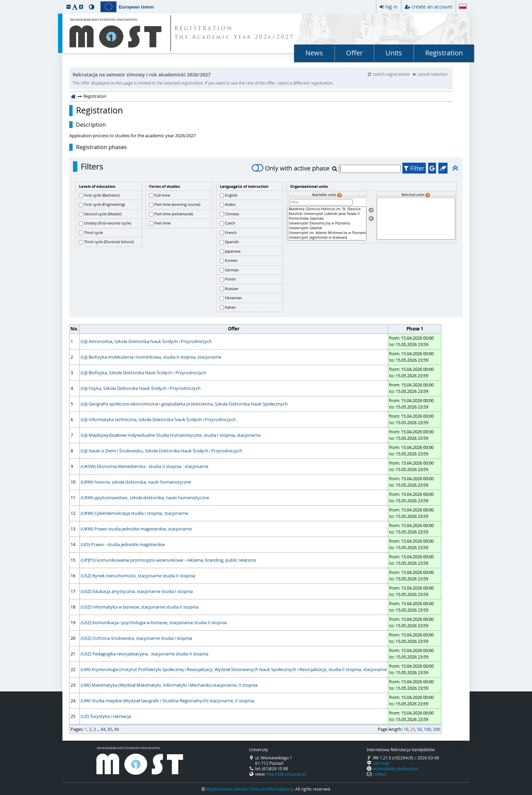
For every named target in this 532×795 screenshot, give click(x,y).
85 (110, 729)
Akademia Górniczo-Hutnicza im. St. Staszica (327, 209)
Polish (230, 279)
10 (406, 729)
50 (419, 729)
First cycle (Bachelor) (102, 195)
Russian (232, 288)
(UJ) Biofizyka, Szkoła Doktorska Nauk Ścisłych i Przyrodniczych (144, 373)
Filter (414, 168)
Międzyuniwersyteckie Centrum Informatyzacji (250, 789)
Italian (230, 307)
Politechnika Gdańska (327, 219)
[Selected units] (416, 219)
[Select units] (371, 210)
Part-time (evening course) (177, 204)
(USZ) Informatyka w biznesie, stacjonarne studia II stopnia (140, 607)
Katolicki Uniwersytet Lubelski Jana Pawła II (327, 214)
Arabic (230, 204)
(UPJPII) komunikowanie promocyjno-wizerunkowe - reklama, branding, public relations (168, 560)
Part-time (163, 223)
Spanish (232, 242)
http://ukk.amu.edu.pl (286, 774)
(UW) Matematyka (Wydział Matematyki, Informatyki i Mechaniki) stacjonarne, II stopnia (169, 685)
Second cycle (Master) (103, 214)
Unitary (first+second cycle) (108, 223)
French (231, 232)
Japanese (233, 251)
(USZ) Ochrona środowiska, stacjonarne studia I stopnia (136, 638)
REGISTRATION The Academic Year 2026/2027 (234, 33)
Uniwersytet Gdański (327, 228)
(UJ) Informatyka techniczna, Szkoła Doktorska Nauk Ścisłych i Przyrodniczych (158, 419)
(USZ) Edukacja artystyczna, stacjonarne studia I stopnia (137, 591)
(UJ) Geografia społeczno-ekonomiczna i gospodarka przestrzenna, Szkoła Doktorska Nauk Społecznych (184, 404)
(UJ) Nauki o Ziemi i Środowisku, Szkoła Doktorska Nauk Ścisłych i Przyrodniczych (161, 451)
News (314, 53)
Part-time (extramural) (174, 214)
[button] (69, 7)
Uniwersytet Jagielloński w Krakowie (327, 238)
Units (394, 53)
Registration (444, 53)
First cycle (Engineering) (104, 204)
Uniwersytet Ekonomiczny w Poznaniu (327, 223)
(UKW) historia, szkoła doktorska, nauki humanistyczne (136, 482)
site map (381, 763)
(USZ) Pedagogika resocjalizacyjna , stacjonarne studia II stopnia (145, 654)
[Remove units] (371, 219)
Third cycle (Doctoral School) (109, 242)
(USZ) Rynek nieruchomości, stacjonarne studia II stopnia (138, 576)
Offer (354, 53)
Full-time (162, 195)
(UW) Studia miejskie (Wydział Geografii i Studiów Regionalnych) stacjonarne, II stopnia (167, 701)
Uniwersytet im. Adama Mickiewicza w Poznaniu (327, 233)
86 (117, 729)
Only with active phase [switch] (291, 168)
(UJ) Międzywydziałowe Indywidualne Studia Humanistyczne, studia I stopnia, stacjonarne (171, 435)
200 (436, 729)
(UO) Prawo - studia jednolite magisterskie (123, 544)
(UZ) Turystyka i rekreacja (106, 716)
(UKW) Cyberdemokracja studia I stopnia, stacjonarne (134, 513)
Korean (231, 260)
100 (427, 729)
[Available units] (327, 223)
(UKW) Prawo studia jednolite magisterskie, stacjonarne (136, 529)
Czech (230, 223)
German (232, 270)
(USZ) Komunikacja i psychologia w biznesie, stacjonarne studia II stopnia (154, 622)
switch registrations (389, 74)
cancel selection (430, 74)
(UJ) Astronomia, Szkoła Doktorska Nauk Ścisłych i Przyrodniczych (146, 341)
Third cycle (93, 232)
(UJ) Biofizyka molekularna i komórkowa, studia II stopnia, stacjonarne (151, 357)
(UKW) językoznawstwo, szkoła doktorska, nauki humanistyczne (145, 498)
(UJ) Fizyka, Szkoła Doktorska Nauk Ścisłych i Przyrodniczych (141, 388)
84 (103, 729)
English (231, 195)
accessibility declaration (395, 769)
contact (380, 774)
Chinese (232, 214)
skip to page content (2, 2)
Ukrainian (233, 298)
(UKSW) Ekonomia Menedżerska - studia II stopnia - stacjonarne (145, 466)
